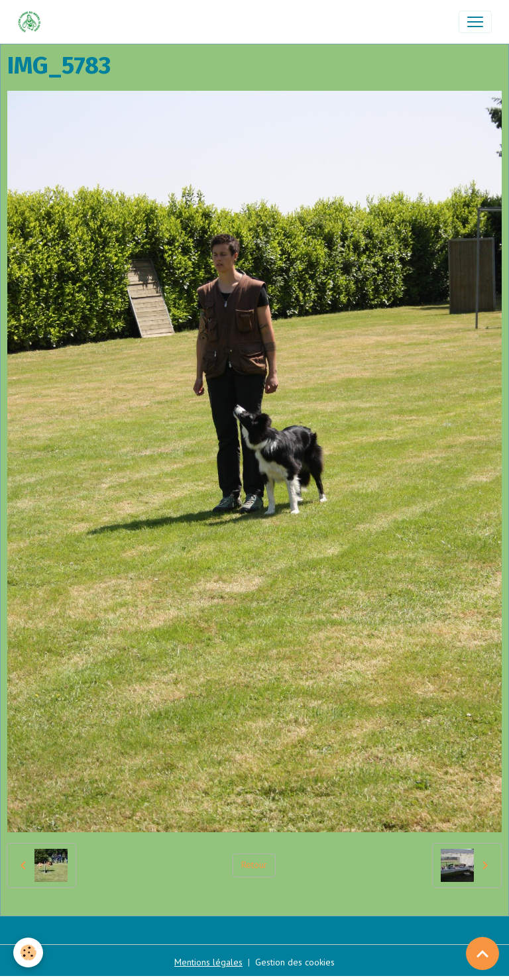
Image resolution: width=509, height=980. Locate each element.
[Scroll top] (482, 953)
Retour (254, 865)
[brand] (32, 22)
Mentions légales (208, 962)
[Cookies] (28, 953)
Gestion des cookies (295, 962)
